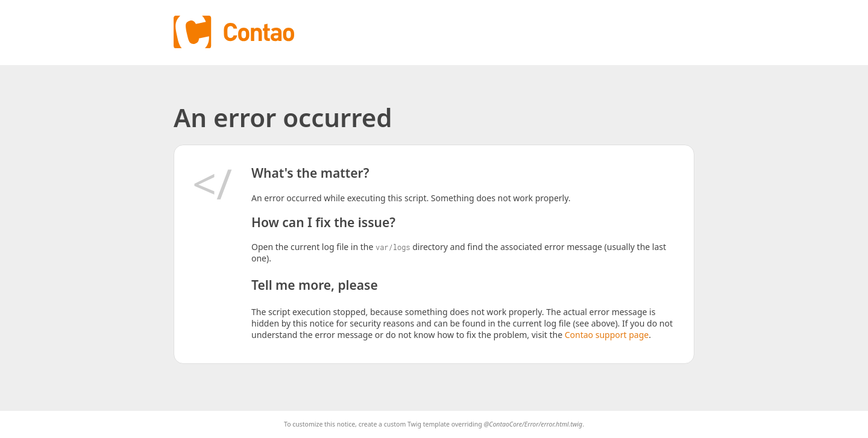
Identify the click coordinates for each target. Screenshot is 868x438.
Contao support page (607, 335)
